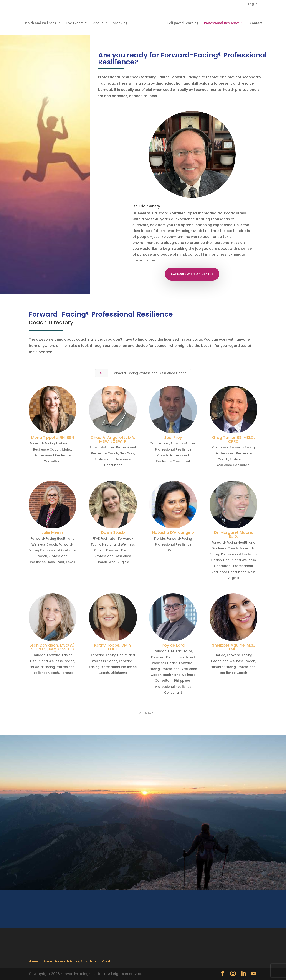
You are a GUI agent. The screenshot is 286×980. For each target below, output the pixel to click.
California (220, 447)
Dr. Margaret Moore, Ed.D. (234, 534)
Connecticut (160, 443)
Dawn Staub (113, 532)
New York (127, 453)
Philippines (182, 681)
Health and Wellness (41, 22)
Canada (39, 655)
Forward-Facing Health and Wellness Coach (113, 544)
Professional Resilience (221, 22)
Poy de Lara (173, 645)
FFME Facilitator (105, 539)
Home (33, 961)
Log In (253, 4)
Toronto (67, 673)
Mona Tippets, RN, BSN (53, 437)
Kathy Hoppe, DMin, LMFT (113, 647)
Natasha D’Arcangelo (173, 532)
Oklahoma (119, 673)
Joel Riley (173, 437)
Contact (255, 22)
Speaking (121, 22)
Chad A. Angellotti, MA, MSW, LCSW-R (113, 439)
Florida (160, 539)
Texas (70, 562)
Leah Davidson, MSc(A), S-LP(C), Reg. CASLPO (53, 647)
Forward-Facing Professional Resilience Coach (150, 373)
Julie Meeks (53, 532)
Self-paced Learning (182, 22)
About (99, 22)
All (102, 373)
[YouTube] (254, 974)
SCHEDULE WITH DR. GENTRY (192, 274)
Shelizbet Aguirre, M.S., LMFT (233, 647)
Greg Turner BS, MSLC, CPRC (233, 439)
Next (149, 713)
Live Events (76, 22)
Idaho (67, 449)
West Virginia (119, 562)
